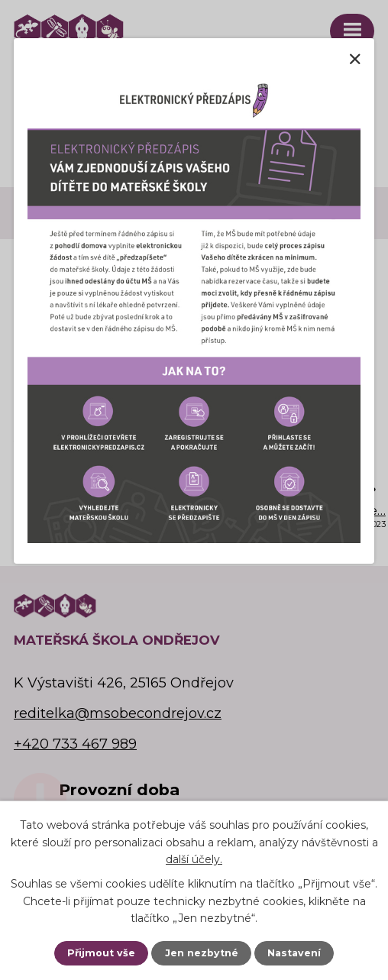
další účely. (194, 859)
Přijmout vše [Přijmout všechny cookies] (101, 953)
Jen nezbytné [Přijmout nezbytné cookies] (202, 953)
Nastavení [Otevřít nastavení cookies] (294, 953)
